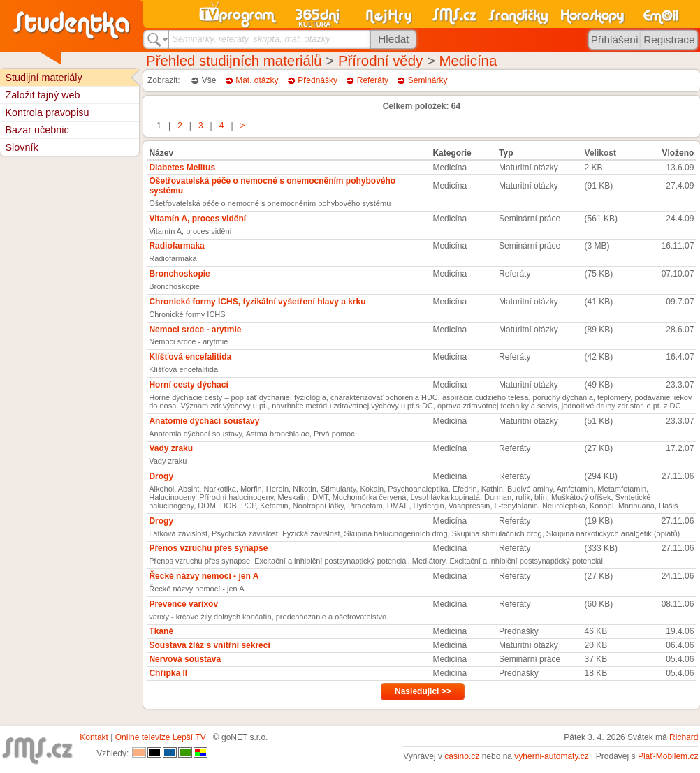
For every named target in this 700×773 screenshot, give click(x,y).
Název (161, 153)
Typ (506, 153)
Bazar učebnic (37, 130)
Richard (684, 737)
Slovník (21, 147)
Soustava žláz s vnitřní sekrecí (209, 645)
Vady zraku (171, 448)
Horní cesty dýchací (188, 385)
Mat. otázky (257, 80)
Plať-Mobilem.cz (668, 756)
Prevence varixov (183, 604)
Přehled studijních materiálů (234, 61)
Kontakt (94, 737)
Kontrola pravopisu (47, 112)
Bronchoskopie (179, 274)
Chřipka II (168, 673)
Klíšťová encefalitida (190, 357)
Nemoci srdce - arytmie (195, 330)
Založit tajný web (42, 95)
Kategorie (452, 153)
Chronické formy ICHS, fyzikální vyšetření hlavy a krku (257, 302)
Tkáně (161, 631)
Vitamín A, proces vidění (197, 219)
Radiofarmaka (176, 246)
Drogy (161, 476)
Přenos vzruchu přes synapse (208, 548)
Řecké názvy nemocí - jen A (204, 576)
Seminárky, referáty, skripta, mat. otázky (251, 39)
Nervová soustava (185, 659)
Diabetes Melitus (182, 168)
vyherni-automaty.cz (551, 756)
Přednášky (318, 80)
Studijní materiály (43, 78)
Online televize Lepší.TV (161, 737)
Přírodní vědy (380, 61)
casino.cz (462, 756)
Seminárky (428, 80)
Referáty (373, 80)
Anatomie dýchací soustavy (204, 421)
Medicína (468, 61)
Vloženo (678, 153)
